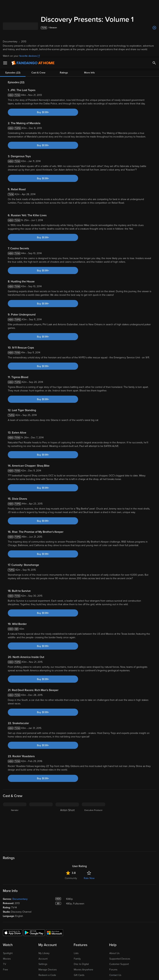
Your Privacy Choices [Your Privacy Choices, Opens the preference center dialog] (42, 974)
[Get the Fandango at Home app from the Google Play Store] (34, 933)
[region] (79, 963)
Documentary (20, 899)
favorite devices (30, 56)
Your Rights (84, 956)
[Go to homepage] (33, 5)
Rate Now (89, 878)
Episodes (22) (13, 71)
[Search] (154, 5)
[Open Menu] (5, 5)
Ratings (64, 71)
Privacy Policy (119, 952)
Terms (68, 952)
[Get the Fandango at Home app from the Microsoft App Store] (54, 933)
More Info (89, 71)
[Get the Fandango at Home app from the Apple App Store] (13, 933)
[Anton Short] (67, 825)
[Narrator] (15, 825)
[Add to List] (154, 28)
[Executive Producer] (94, 825)
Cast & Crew (38, 71)
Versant (29, 952)
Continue (68, 974)
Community (71, 878)
